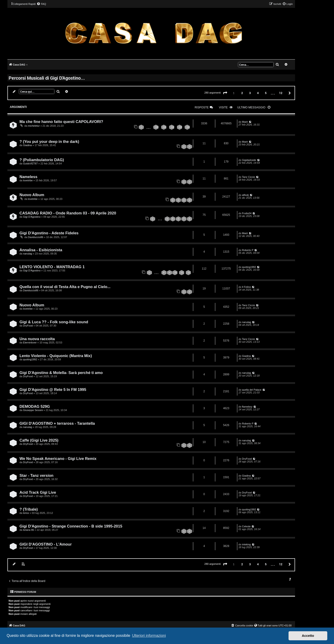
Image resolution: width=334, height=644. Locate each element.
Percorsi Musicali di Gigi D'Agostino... (47, 78)
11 (182, 273)
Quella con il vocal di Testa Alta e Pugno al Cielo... (65, 287)
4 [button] (258, 93)
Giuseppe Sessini (33, 410)
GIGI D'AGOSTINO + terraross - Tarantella (57, 423)
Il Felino (246, 287)
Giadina (27, 145)
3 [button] (250, 93)
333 (181, 127)
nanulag (27, 254)
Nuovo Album (32, 195)
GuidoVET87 (30, 163)
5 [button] (266, 93)
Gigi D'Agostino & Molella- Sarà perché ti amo (61, 373)
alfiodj (245, 195)
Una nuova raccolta (37, 339)
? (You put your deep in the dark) (49, 141)
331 (165, 127)
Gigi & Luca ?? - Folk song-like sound (54, 322)
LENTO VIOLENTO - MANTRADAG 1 (52, 267)
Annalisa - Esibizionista (41, 250)
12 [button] (281, 93)
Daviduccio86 (35, 237)
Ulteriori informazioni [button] (149, 636)
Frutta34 (247, 213)
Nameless (28, 177)
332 (173, 127)
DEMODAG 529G (35, 406)
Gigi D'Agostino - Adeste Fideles (49, 233)
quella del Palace (252, 390)
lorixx (26, 513)
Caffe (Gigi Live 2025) (39, 440)
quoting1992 (249, 267)
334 (188, 127)
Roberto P (248, 250)
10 (175, 273)
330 (157, 127)
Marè (245, 122)
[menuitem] (41, 4)
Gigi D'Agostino (32, 217)
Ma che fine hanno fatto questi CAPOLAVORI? (61, 122)
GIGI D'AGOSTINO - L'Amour (46, 544)
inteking (246, 544)
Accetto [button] (308, 636)
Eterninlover (30, 342)
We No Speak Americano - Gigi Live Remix (58, 459)
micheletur (34, 126)
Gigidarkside (249, 160)
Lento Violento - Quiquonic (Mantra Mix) (56, 356)
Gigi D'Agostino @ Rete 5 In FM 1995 (53, 390)
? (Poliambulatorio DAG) (42, 160)
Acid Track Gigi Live (38, 492)
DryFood (28, 326)
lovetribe (28, 180)
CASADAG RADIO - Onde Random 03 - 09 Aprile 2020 (68, 213)
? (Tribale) (29, 509)
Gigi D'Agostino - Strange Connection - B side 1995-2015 (71, 526)
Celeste (246, 526)
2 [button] (242, 93)
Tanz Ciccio (248, 177)
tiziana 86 (28, 530)
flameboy (247, 407)
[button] (225, 93)
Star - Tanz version (36, 475)
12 (189, 273)
